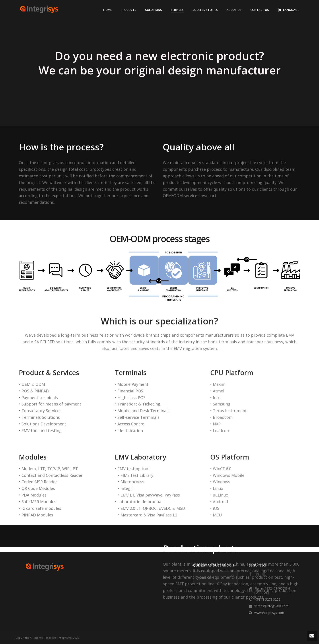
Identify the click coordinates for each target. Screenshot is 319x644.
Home (108, 10)
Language (288, 10)
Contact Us (260, 10)
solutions (154, 10)
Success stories (205, 10)
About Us (234, 10)
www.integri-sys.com (269, 613)
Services (177, 10)
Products (128, 10)
